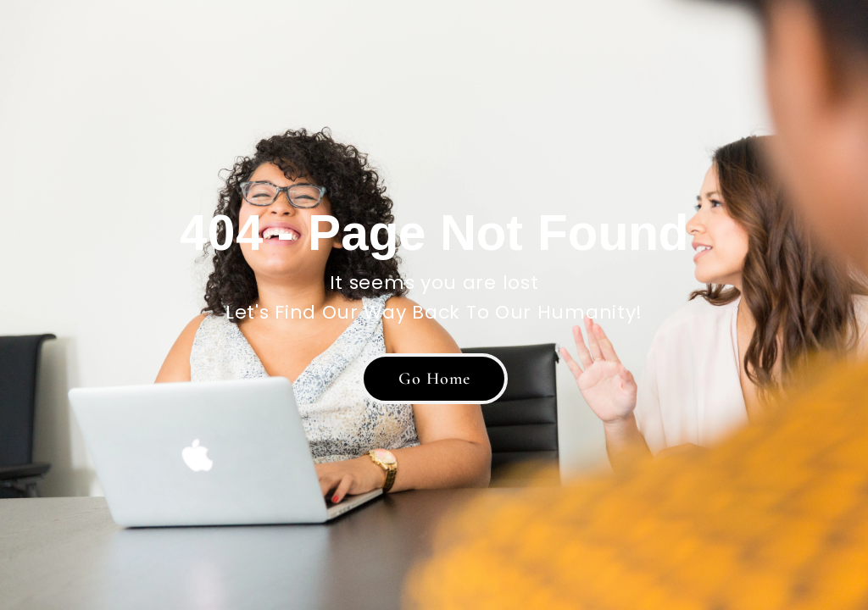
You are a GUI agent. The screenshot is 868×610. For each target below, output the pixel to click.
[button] (434, 379)
